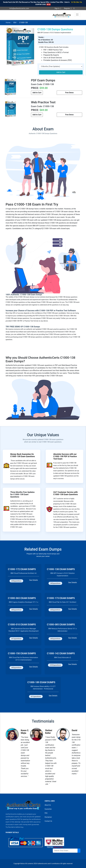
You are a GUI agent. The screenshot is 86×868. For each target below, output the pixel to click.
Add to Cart (61, 72)
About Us (48, 805)
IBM (15, 23)
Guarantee (48, 809)
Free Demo (69, 93)
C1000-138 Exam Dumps (31, 295)
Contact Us (48, 821)
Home (8, 23)
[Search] (65, 851)
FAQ (46, 813)
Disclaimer (48, 817)
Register (66, 8)
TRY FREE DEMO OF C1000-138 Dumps (23, 327)
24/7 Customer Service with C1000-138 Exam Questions (66, 493)
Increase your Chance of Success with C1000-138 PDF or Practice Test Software (41, 310)
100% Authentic (13, 295)
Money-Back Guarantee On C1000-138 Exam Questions (23, 455)
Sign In (56, 8)
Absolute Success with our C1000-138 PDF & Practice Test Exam (65, 456)
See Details (34, 580)
